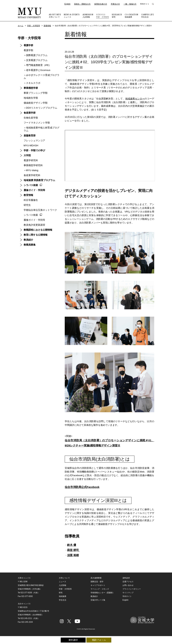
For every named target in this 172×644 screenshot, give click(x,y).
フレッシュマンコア (32, 138)
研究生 (25, 202)
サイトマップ (128, 595)
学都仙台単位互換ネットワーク (38, 207)
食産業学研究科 (30, 172)
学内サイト (145, 4)
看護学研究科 (29, 157)
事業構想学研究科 (31, 162)
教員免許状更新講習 (32, 222)
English (67, 4)
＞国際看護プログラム (33, 55)
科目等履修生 (29, 197)
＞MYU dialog (29, 167)
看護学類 (26, 50)
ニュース (72, 16)
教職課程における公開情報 (36, 227)
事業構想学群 (29, 85)
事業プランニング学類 (33, 90)
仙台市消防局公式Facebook (83, 488)
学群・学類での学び (32, 147)
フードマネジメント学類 (35, 120)
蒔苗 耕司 (74, 552)
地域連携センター (135, 99)
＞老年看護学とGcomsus (35, 70)
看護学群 (26, 45)
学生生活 (148, 16)
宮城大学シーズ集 (98, 603)
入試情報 (88, 16)
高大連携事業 (96, 581)
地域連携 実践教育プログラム (37, 177)
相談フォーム (99, 640)
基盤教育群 (27, 133)
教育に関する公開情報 (33, 232)
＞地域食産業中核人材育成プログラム (41, 126)
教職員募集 (27, 242)
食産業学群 (27, 110)
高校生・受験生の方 (82, 4)
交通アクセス (128, 584)
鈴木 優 (72, 546)
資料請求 (73, 640)
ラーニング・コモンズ (100, 592)
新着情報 (47, 26)
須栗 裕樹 (73, 558)
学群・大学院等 (103, 16)
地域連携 (131, 16)
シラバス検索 (29, 182)
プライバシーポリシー (132, 592)
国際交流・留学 (97, 584)
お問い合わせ (128, 588)
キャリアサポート (98, 588)
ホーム (21, 26)
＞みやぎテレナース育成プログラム (41, 75)
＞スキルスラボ (30, 80)
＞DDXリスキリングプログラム (38, 105)
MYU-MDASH (29, 143)
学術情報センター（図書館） (103, 595)
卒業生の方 (115, 4)
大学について (55, 16)
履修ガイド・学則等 (32, 187)
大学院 (25, 152)
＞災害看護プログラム (33, 60)
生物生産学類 (29, 115)
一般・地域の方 (130, 4)
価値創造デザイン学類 (33, 100)
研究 (117, 16)
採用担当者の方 (101, 4)
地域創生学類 (29, 95)
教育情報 (26, 192)
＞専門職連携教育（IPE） (35, 65)
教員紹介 (26, 237)
